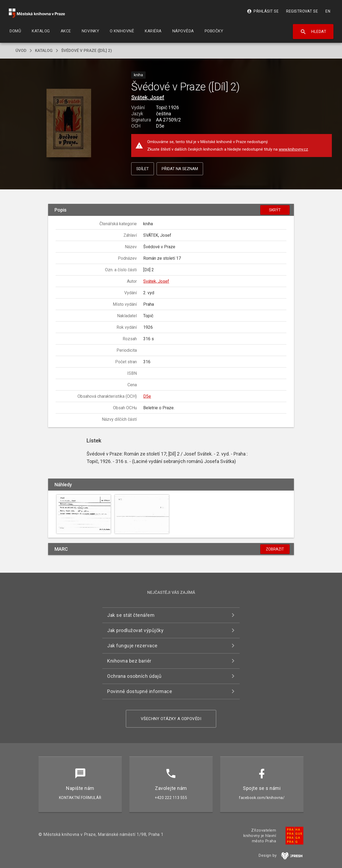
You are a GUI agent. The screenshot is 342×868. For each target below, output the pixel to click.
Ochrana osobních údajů (134, 676)
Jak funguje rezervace (132, 646)
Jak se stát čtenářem (131, 615)
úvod (21, 51)
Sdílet (143, 169)
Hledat (313, 32)
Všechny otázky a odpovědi (171, 719)
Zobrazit (275, 549)
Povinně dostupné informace (140, 691)
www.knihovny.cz (293, 149)
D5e (147, 396)
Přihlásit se (263, 11)
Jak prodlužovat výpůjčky (135, 630)
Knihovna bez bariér (129, 661)
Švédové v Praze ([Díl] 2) (87, 51)
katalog (44, 51)
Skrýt (275, 210)
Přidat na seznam (180, 169)
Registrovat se (302, 11)
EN (328, 11)
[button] (69, 123)
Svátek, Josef (148, 97)
